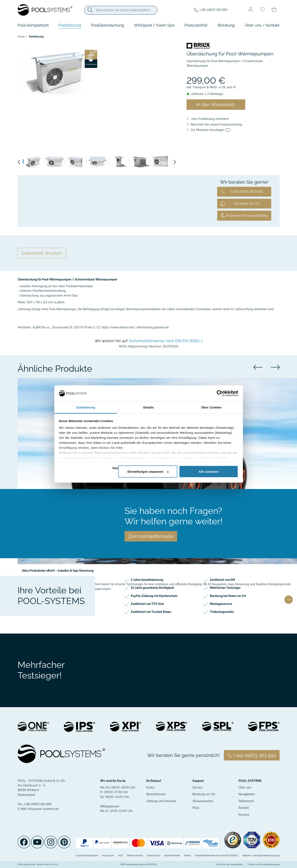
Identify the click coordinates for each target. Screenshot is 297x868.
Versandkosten (236, 864)
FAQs (196, 808)
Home (21, 37)
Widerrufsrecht (135, 856)
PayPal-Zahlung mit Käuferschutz (154, 596)
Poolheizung (70, 25)
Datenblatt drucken (42, 253)
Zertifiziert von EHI (222, 580)
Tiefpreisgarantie (222, 612)
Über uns (245, 787)
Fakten (187, 856)
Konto (150, 787)
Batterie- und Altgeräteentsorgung (261, 856)
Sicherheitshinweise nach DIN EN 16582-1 (166, 341)
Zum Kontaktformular (151, 536)
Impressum (108, 856)
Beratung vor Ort (204, 794)
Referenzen (246, 801)
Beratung (226, 25)
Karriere (244, 815)
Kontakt (244, 808)
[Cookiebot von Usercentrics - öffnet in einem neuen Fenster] (220, 393)
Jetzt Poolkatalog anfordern (210, 119)
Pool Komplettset (33, 25)
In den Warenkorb (216, 105)
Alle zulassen (208, 472)
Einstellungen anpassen (148, 472)
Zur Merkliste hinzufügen (211, 130)
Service (197, 787)
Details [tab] (149, 407)
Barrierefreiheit (172, 856)
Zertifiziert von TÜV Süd (147, 604)
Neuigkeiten (247, 794)
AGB (120, 856)
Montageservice (221, 604)
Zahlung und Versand (161, 801)
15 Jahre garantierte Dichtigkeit (152, 588)
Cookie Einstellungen (86, 856)
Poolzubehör (196, 25)
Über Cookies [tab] (211, 407)
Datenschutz (154, 856)
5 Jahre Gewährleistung (147, 580)
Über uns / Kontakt (262, 25)
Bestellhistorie (156, 794)
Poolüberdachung (108, 25)
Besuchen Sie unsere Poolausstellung (216, 124)
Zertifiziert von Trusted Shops (151, 612)
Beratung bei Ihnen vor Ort (228, 596)
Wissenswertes (203, 801)
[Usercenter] (251, 10)
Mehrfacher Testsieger (225, 588)
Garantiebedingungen (270, 864)
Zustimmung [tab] (86, 407)
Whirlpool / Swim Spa (154, 25)
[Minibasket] (274, 10)
